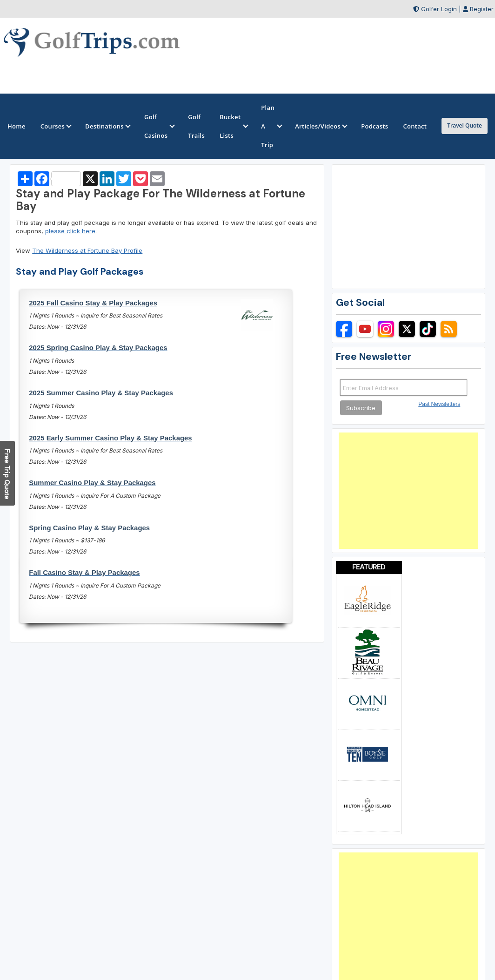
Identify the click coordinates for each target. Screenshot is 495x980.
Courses (55, 126)
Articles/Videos (321, 126)
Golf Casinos (159, 126)
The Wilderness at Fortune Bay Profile (87, 250)
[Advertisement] (408, 491)
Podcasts (375, 126)
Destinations (107, 126)
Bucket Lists (233, 126)
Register (482, 9)
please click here (70, 231)
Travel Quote (465, 125)
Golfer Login (439, 9)
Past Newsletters (439, 404)
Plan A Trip (271, 126)
